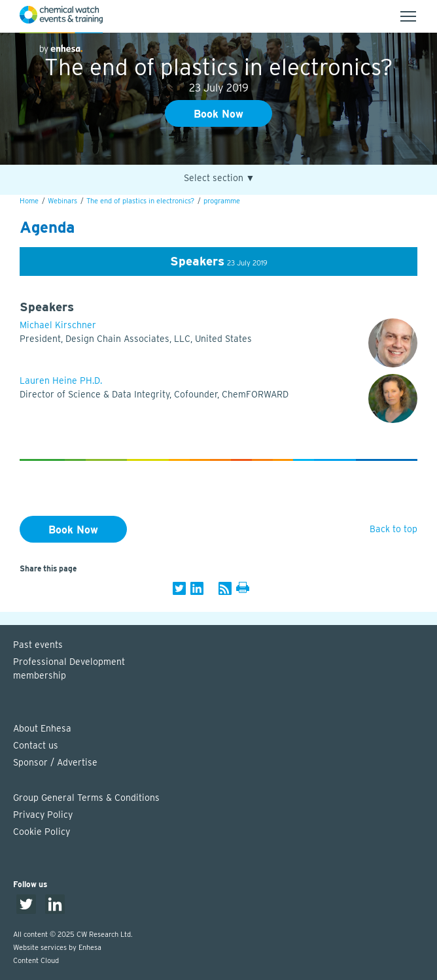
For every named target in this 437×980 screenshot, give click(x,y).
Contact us (36, 745)
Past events (38, 645)
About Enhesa (42, 728)
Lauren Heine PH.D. (61, 380)
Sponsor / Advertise (55, 762)
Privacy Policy (43, 815)
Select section (219, 178)
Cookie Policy (42, 832)
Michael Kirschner (58, 325)
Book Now (218, 114)
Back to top (393, 529)
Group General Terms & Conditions (86, 798)
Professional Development (225, 669)
